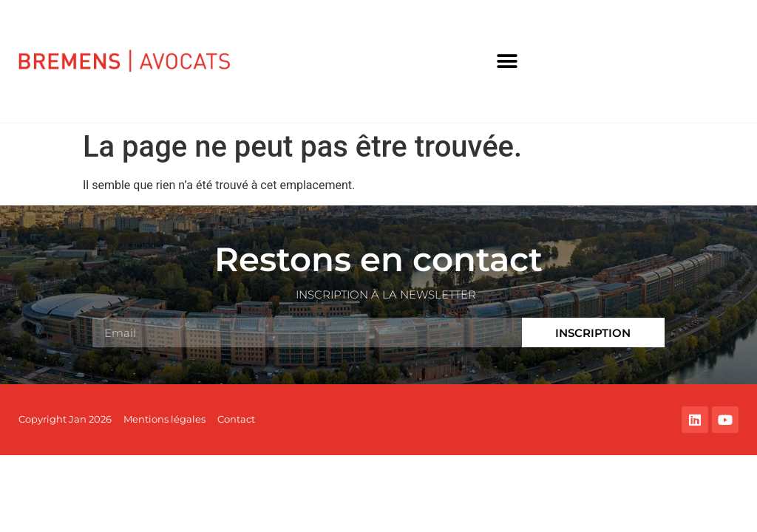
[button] (508, 62)
